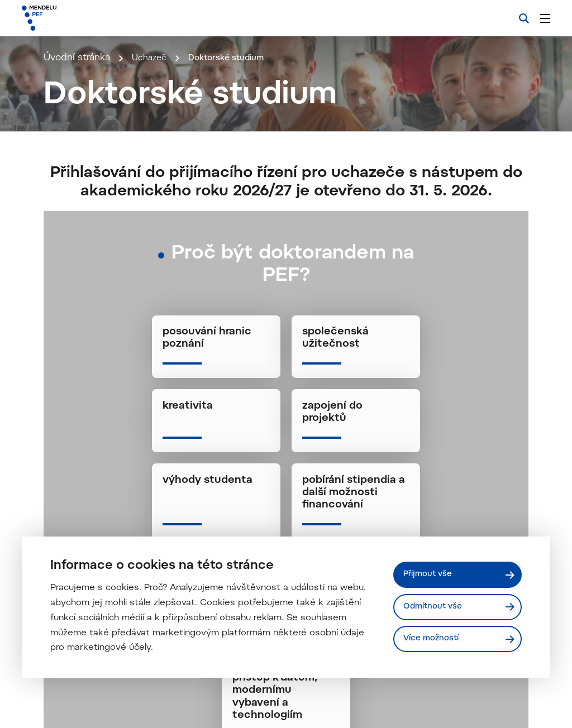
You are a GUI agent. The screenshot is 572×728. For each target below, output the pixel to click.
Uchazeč (151, 210)
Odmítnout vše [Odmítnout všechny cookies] (435, 607)
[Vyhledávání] (524, 18)
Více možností (433, 640)
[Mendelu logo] (83, 18)
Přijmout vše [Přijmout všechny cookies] (430, 574)
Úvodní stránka (77, 210)
